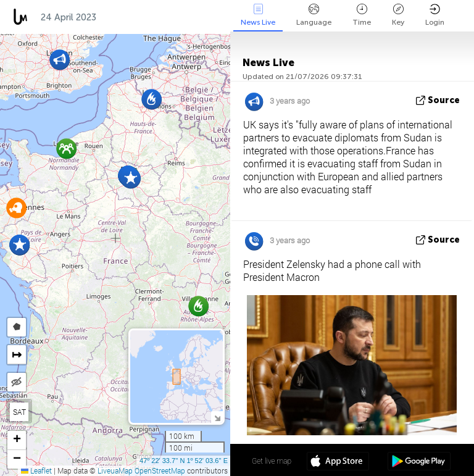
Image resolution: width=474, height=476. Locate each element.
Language (314, 15)
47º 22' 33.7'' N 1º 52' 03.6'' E (184, 461)
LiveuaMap (115, 470)
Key (398, 15)
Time (362, 15)
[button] (131, 178)
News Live (258, 15)
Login (435, 15)
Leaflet (36, 470)
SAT (19, 412)
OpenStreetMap (160, 470)
